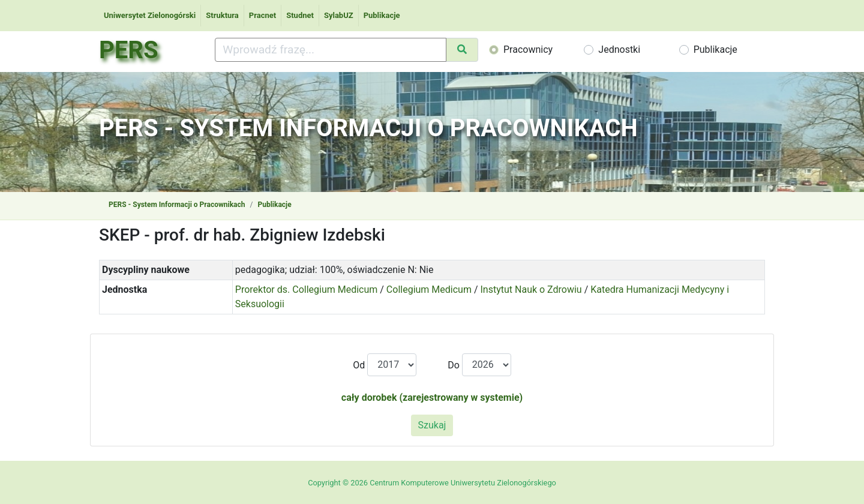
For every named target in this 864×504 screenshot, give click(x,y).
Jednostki (619, 49)
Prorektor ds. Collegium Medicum (307, 289)
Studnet (300, 15)
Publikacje (382, 15)
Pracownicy (528, 49)
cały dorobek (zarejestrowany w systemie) (432, 397)
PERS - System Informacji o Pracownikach (177, 205)
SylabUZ (339, 15)
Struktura (222, 15)
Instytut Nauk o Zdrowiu (531, 289)
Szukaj (432, 425)
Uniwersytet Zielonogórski (150, 15)
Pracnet (262, 15)
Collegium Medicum (429, 289)
